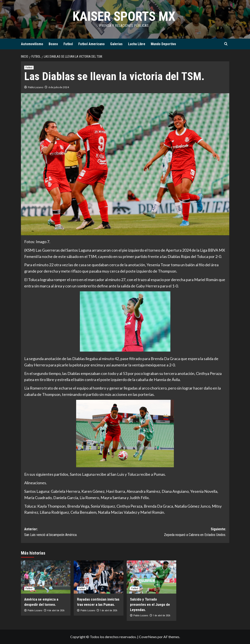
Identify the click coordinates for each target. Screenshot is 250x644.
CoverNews (148, 637)
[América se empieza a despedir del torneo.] (46, 577)
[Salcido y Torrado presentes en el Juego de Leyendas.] (152, 577)
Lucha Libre (137, 44)
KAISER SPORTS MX (124, 16)
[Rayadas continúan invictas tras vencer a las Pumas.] (99, 577)
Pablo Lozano (36, 87)
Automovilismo (32, 44)
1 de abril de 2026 (109, 611)
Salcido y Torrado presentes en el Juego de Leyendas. (150, 605)
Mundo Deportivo (163, 44)
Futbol (68, 44)
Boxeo (53, 44)
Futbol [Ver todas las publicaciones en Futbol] (29, 68)
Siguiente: (176, 532)
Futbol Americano (92, 44)
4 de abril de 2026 (56, 611)
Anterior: (75, 532)
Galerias (116, 44)
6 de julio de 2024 (59, 87)
